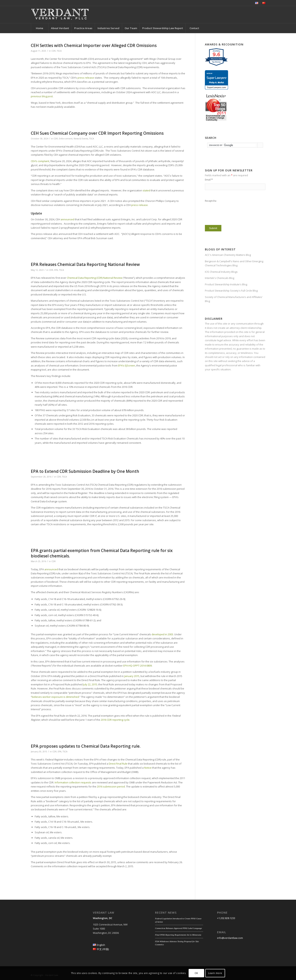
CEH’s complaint (40, 161)
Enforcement (66, 139)
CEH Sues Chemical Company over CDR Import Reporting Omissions (97, 133)
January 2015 (132, 676)
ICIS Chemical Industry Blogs (221, 272)
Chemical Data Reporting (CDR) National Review (94, 278)
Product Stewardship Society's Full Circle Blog (231, 291)
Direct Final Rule (118, 764)
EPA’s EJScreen (127, 365)
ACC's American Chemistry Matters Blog (228, 255)
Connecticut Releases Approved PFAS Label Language (179, 928)
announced (67, 219)
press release (86, 78)
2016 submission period (111, 786)
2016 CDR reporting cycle (115, 720)
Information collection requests (73, 782)
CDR (54, 51)
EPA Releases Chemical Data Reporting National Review (85, 264)
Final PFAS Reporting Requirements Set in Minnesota (178, 935)
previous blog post (42, 96)
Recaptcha (211, 201)
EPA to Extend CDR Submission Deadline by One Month (85, 471)
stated (146, 190)
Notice (148, 768)
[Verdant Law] (60, 15)
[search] (232, 145)
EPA (56, 270)
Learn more (215, 973)
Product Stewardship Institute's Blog (226, 284)
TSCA (59, 51)
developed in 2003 (162, 634)
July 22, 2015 (90, 684)
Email (209, 180)
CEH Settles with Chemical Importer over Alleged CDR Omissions (94, 45)
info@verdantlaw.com (230, 938)
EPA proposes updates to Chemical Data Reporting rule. (86, 746)
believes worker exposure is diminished (55, 697)
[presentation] (234, 213)
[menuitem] (257, 3)
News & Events (81, 139)
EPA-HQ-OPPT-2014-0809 (138, 666)
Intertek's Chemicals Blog (220, 278)
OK (196, 973)
